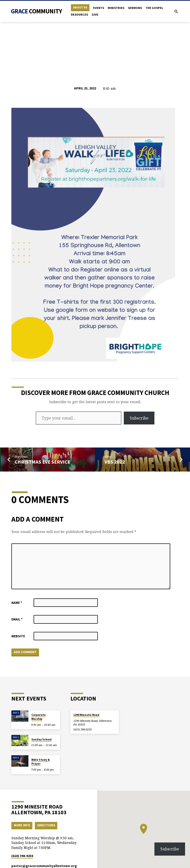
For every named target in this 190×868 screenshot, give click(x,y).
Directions (46, 825)
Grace (36, 11)
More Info (22, 825)
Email (17, 619)
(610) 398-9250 (83, 729)
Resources (79, 14)
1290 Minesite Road (86, 715)
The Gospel (154, 8)
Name (17, 603)
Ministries (116, 8)
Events (99, 8)
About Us (80, 7)
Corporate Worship (39, 717)
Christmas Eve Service (42, 462)
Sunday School (42, 739)
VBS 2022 (115, 462)
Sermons (135, 8)
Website (18, 636)
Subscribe (139, 418)
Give (95, 14)
